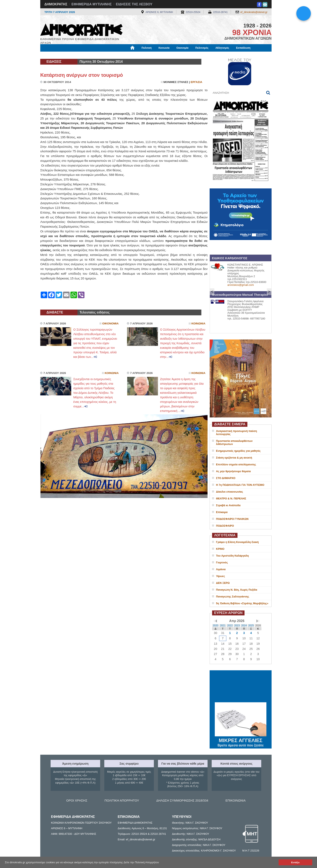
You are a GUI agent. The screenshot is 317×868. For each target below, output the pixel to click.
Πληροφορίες (160, 55)
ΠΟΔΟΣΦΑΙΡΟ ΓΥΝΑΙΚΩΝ (232, 519)
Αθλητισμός (222, 48)
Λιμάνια (221, 569)
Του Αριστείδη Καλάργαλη (232, 556)
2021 (223, 626)
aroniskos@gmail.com (241, 285)
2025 (251, 626)
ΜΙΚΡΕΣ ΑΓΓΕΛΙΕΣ (241, 740)
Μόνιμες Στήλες (52, 55)
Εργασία (74, 55)
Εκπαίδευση (243, 48)
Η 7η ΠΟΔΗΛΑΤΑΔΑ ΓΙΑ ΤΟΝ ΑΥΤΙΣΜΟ (240, 485)
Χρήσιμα (126, 55)
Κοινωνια (198, 323)
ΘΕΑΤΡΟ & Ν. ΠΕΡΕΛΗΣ (231, 498)
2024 (244, 626)
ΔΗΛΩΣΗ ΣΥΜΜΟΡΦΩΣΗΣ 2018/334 (182, 800)
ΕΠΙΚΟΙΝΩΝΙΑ (236, 800)
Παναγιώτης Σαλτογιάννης (233, 597)
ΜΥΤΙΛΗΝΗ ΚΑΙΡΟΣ (241, 687)
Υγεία (111, 55)
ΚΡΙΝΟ (220, 549)
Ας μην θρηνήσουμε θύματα (233, 471)
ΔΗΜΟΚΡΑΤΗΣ (56, 4)
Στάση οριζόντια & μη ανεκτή (234, 458)
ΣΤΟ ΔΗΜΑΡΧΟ (226, 478)
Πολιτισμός (202, 48)
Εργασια (196, 82)
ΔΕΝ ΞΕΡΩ (223, 583)
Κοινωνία (164, 48)
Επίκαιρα (222, 512)
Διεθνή (141, 55)
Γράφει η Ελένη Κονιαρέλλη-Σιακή (237, 542)
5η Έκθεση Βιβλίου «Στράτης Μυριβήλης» (242, 603)
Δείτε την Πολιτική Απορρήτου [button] (141, 862)
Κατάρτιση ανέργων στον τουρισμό (82, 75)
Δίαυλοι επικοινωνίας (230, 492)
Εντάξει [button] (295, 862)
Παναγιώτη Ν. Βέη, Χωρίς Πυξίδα (237, 590)
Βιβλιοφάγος (93, 55)
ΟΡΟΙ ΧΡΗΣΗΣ (77, 800)
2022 (230, 626)
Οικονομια (110, 323)
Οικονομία (182, 48)
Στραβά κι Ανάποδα (228, 505)
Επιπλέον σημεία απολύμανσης (236, 464)
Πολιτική (147, 48)
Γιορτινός (222, 562)
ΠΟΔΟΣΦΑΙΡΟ (225, 526)
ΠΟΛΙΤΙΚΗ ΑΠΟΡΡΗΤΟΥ (122, 800)
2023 (237, 626)
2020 (215, 626)
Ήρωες (220, 576)
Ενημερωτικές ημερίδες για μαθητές (238, 451)
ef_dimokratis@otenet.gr (254, 12)
